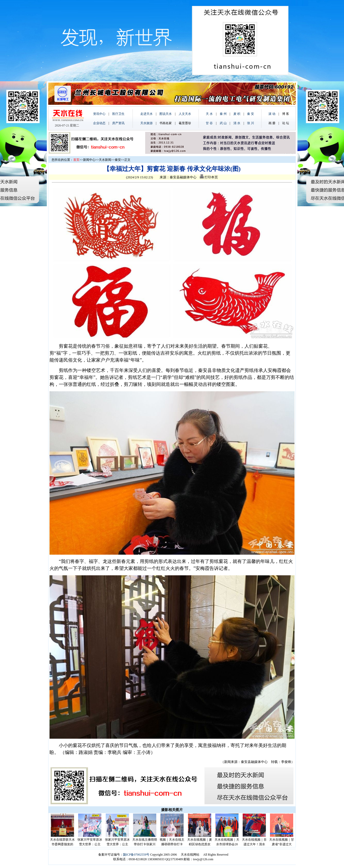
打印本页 (209, 177)
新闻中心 (89, 160)
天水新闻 (105, 160)
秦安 (118, 160)
